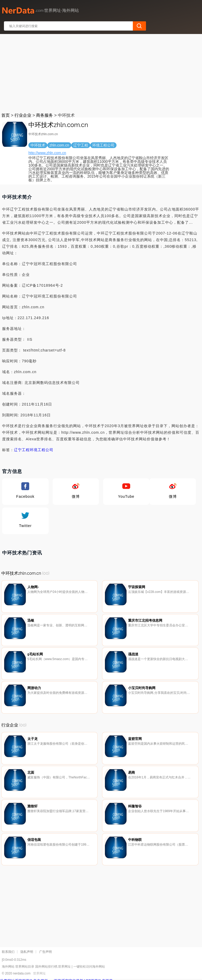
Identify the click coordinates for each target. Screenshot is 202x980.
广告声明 (46, 952)
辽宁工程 (22, 450)
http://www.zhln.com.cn (47, 153)
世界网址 (39, 973)
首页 (6, 115)
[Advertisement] (101, 72)
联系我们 (8, 952)
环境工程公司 (42, 450)
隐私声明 (27, 952)
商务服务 (44, 115)
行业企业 (23, 115)
